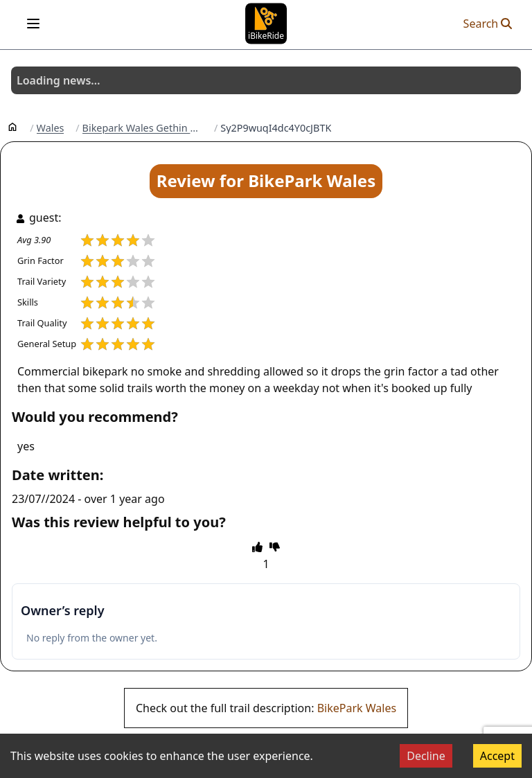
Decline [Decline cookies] (426, 756)
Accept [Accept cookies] (497, 756)
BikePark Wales (357, 708)
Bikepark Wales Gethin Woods (143, 128)
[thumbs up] (257, 547)
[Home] (12, 126)
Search (488, 24)
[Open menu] (33, 24)
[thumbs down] (275, 547)
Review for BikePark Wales (266, 180)
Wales (51, 128)
